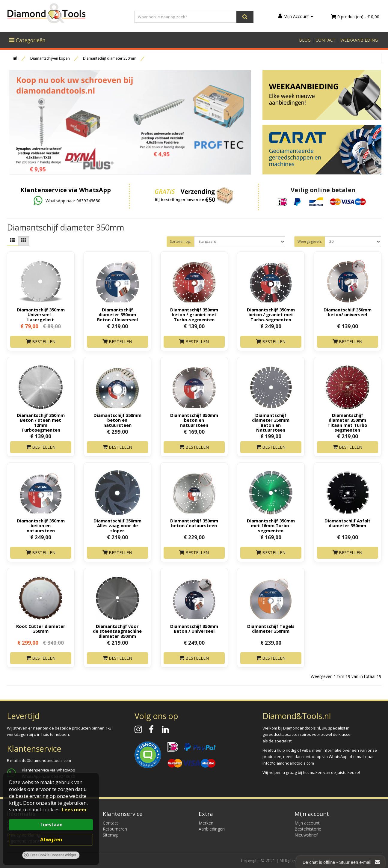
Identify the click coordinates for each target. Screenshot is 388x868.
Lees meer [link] (74, 810)
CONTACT (326, 40)
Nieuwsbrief (306, 835)
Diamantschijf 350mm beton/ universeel (348, 312)
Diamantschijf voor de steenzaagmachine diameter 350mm (117, 631)
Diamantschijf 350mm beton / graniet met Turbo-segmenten (194, 314)
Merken (206, 823)
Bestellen (41, 342)
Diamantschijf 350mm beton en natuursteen (117, 420)
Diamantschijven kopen (50, 58)
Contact (110, 823)
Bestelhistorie (308, 829)
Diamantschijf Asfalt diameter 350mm (348, 523)
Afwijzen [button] (51, 840)
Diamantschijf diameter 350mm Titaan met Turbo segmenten (347, 422)
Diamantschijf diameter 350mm (110, 58)
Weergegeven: (310, 241)
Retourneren (115, 829)
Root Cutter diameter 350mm (41, 629)
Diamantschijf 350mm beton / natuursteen (194, 523)
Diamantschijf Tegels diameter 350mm (271, 629)
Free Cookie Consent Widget (50, 855)
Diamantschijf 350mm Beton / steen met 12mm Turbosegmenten (41, 422)
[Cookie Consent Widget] (51, 819)
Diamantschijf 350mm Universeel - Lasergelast (41, 314)
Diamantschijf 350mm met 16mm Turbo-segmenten (271, 525)
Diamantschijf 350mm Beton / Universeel (194, 629)
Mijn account (307, 823)
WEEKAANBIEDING (359, 40)
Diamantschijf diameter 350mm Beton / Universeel (117, 314)
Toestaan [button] (51, 825)
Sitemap (111, 835)
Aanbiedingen (212, 829)
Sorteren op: (181, 241)
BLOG (305, 40)
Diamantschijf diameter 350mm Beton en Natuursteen (271, 422)
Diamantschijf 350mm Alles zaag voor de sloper (117, 525)
